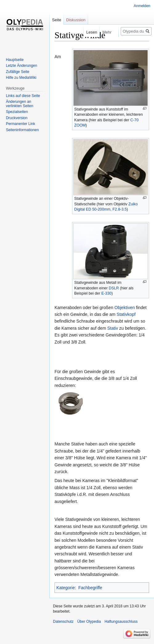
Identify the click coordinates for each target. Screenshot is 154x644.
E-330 (106, 293)
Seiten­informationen (22, 130)
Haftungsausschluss (121, 622)
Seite (57, 20)
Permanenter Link (20, 124)
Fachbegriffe (90, 588)
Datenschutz (63, 622)
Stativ (113, 328)
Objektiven (125, 308)
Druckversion (17, 118)
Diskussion (76, 20)
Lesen (88, 32)
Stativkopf (126, 314)
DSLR (114, 288)
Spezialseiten (17, 112)
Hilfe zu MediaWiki (21, 78)
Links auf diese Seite (23, 96)
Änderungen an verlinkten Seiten (20, 104)
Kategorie (66, 588)
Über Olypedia (89, 622)
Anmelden (142, 6)
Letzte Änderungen (21, 66)
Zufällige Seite (18, 72)
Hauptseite (15, 60)
